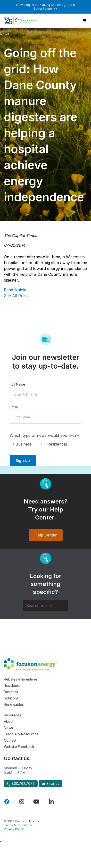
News (4, 34)
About (9, 721)
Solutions (11, 698)
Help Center (46, 535)
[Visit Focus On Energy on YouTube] (36, 802)
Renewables (14, 704)
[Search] (45, 606)
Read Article (15, 290)
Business (11, 692)
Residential (13, 685)
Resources (12, 715)
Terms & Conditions (18, 825)
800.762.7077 (21, 784)
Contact (10, 740)
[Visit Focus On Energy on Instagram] (22, 802)
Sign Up (23, 461)
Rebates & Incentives (21, 679)
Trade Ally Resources (21, 734)
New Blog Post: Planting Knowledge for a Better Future (45, 7)
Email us (50, 784)
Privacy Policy (14, 829)
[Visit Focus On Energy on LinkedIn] (51, 802)
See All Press (16, 296)
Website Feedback (19, 747)
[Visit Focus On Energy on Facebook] (7, 802)
